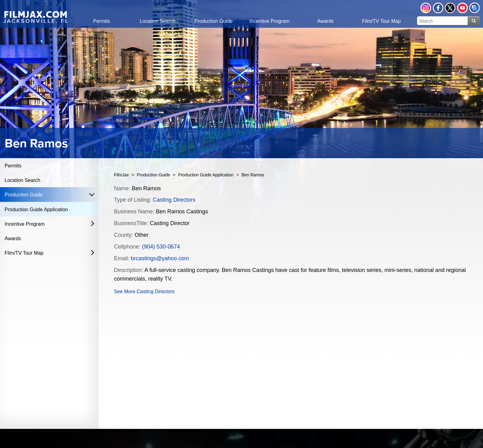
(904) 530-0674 (161, 247)
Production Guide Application (36, 210)
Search (474, 21)
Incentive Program (25, 224)
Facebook (438, 8)
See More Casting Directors (144, 292)
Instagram (426, 8)
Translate (475, 8)
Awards (13, 238)
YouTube (463, 8)
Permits (13, 166)
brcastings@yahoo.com (160, 258)
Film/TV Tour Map (24, 253)
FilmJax (121, 175)
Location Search (22, 180)
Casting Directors (174, 200)
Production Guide (24, 195)
